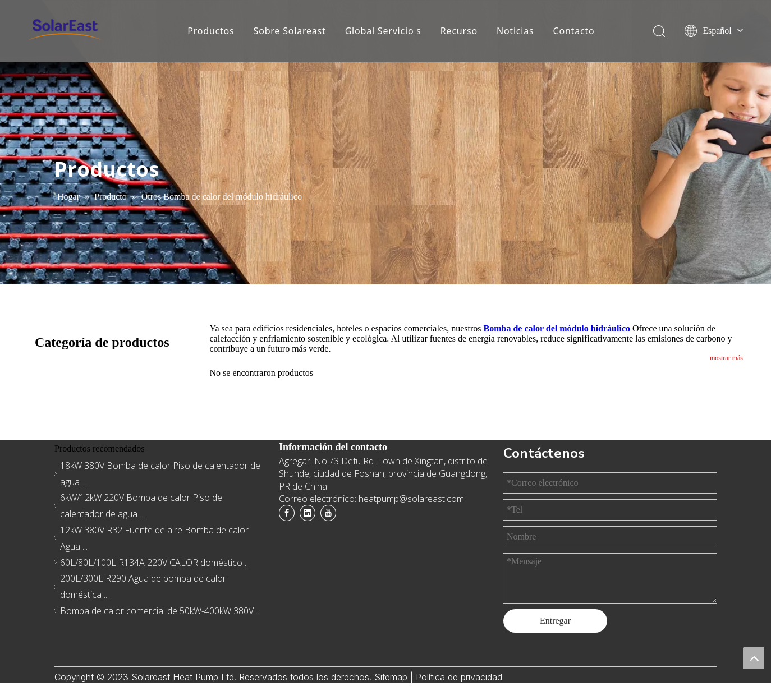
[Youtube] (328, 513)
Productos (211, 31)
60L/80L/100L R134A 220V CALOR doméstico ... (155, 563)
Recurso (459, 31)
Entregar (555, 621)
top (754, 658)
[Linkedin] (308, 513)
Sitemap (392, 677)
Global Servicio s (383, 31)
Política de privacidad (459, 677)
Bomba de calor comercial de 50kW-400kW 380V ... (160, 611)
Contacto (574, 31)
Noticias (515, 31)
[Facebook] (287, 513)
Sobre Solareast (290, 31)
